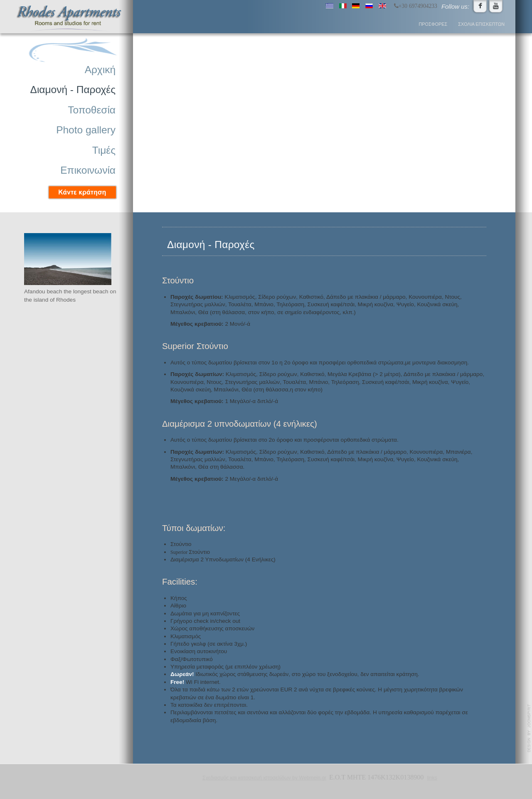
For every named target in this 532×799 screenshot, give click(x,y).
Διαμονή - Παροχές (73, 90)
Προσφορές (433, 24)
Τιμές (104, 150)
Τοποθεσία (92, 110)
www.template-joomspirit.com (529, 728)
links (431, 778)
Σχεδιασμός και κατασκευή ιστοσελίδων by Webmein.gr (264, 778)
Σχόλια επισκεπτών (481, 24)
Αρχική (100, 70)
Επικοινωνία (88, 170)
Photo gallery (86, 130)
